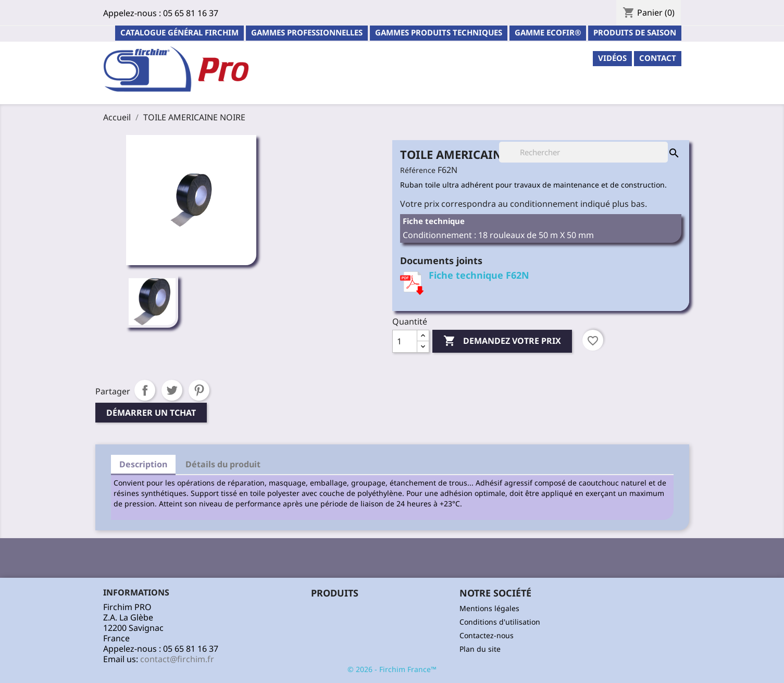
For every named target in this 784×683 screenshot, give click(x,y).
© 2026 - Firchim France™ (392, 669)
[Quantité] (405, 341)
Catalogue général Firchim (179, 32)
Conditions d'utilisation (500, 622)
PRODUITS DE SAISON (635, 32)
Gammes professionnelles (307, 32)
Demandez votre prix (502, 341)
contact (658, 58)
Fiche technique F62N (479, 275)
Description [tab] (143, 464)
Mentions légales (489, 608)
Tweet (172, 390)
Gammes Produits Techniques (439, 32)
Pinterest (199, 390)
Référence (418, 170)
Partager (145, 390)
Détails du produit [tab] (223, 464)
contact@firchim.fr (177, 659)
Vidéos (612, 58)
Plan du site (480, 649)
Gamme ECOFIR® (548, 32)
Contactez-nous (487, 635)
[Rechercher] (583, 152)
